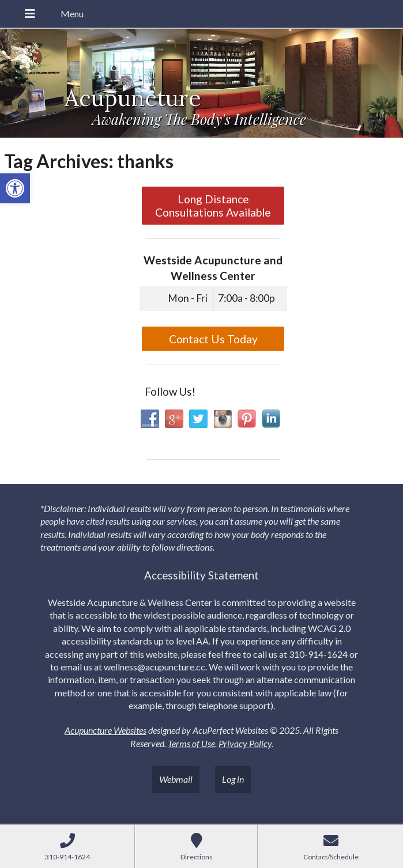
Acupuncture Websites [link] (106, 730)
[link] (15, 188)
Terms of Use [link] (191, 743)
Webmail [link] (176, 779)
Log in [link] (233, 779)
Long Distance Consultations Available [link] (213, 206)
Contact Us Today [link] (213, 339)
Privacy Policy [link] (245, 743)
